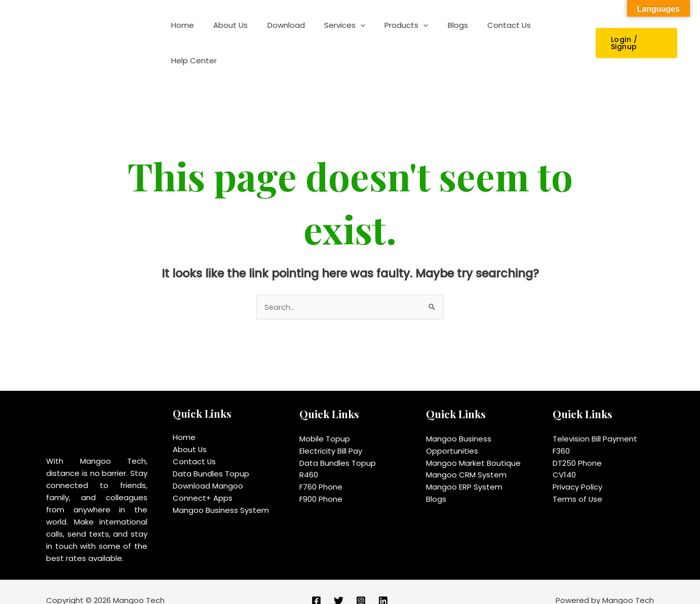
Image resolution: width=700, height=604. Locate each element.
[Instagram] (361, 584)
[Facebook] (316, 584)
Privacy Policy (577, 471)
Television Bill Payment (595, 422)
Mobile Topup (325, 422)
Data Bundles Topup (211, 457)
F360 (561, 434)
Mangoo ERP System (464, 471)
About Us (234, 34)
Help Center (551, 34)
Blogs (444, 34)
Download (285, 34)
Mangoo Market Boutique (473, 446)
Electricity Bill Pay (331, 434)
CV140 (564, 458)
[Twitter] (339, 584)
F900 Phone (321, 483)
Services (340, 34)
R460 (309, 458)
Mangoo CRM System (466, 458)
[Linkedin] (383, 584)
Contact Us (491, 34)
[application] (355, 34)
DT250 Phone (577, 446)
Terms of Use (578, 483)
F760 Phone (321, 471)
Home (190, 34)
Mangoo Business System (221, 493)
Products (397, 34)
